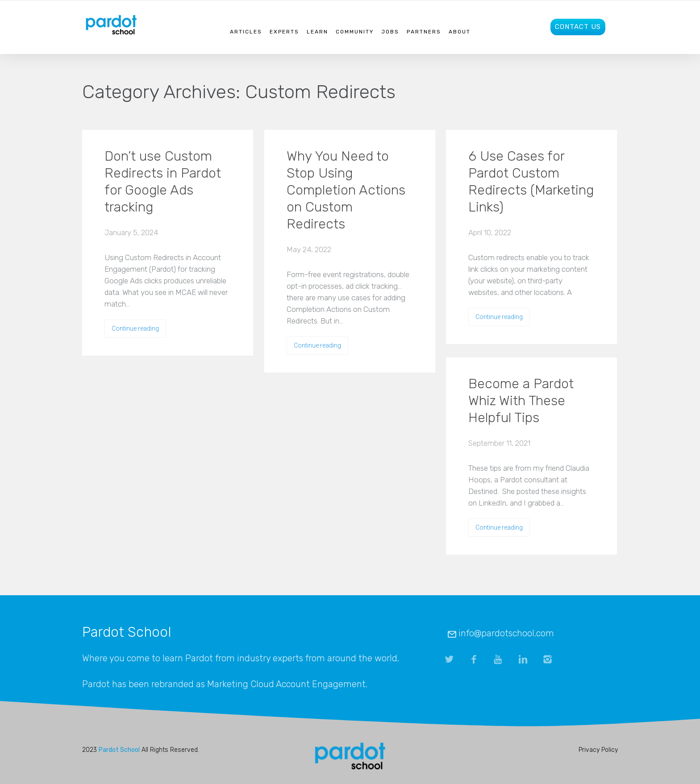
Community (355, 32)
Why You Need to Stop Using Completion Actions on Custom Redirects (346, 190)
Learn (317, 32)
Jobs (390, 32)
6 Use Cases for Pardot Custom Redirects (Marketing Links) (531, 182)
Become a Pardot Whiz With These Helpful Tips (521, 401)
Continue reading (135, 328)
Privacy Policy (598, 750)
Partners (424, 32)
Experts (284, 32)
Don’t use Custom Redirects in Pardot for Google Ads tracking (163, 182)
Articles (246, 32)
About (460, 32)
